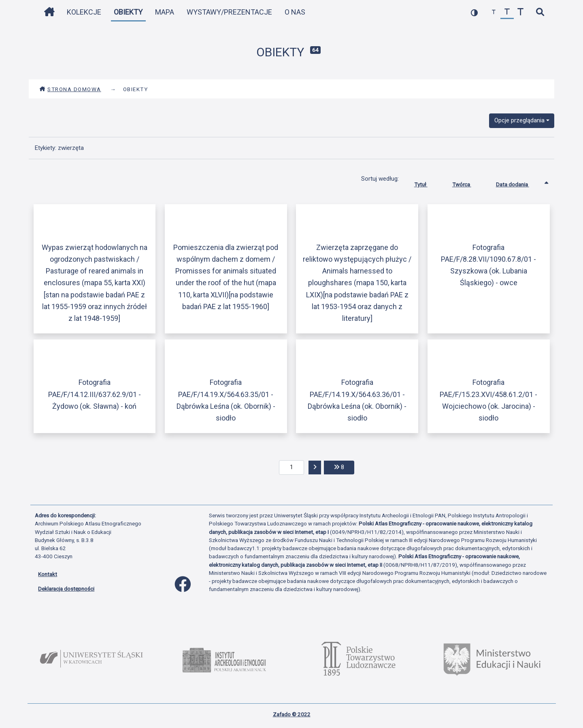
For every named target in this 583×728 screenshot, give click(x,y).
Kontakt (48, 574)
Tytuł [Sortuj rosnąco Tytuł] (427, 183)
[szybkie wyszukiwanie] (540, 12)
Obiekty (128, 12)
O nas (295, 12)
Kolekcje (84, 12)
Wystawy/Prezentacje (229, 12)
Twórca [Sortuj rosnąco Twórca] (468, 183)
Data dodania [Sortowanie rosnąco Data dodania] (519, 183)
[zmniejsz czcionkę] (494, 12)
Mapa (165, 12)
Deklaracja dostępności (66, 589)
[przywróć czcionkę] (507, 12)
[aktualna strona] (292, 468)
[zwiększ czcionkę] (520, 12)
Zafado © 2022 (292, 714)
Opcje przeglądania (519, 120)
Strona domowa (70, 89)
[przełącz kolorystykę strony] (474, 12)
